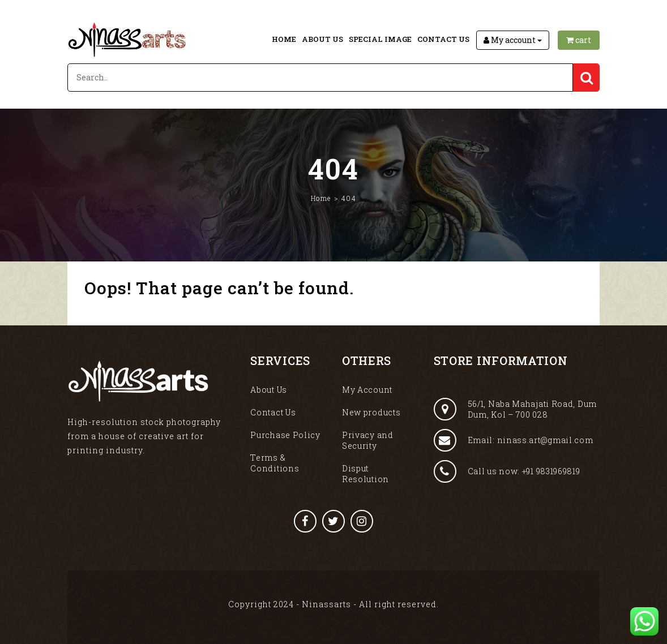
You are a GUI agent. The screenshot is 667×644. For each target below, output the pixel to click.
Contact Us (443, 39)
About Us (322, 39)
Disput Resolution (365, 474)
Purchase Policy (285, 435)
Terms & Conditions (275, 463)
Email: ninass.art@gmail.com (514, 440)
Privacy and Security (368, 440)
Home (284, 39)
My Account (367, 390)
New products (371, 412)
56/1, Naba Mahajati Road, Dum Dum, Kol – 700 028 (515, 409)
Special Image (380, 39)
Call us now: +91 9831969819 (507, 471)
